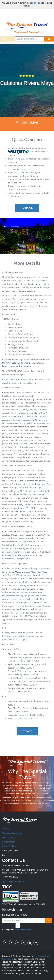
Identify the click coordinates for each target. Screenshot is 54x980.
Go (48, 920)
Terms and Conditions (12, 833)
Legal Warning (9, 837)
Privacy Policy (8, 842)
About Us (6, 829)
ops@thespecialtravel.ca (13, 881)
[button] (4, 236)
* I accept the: (17, 927)
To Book (27, 208)
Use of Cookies (9, 846)
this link (38, 3)
